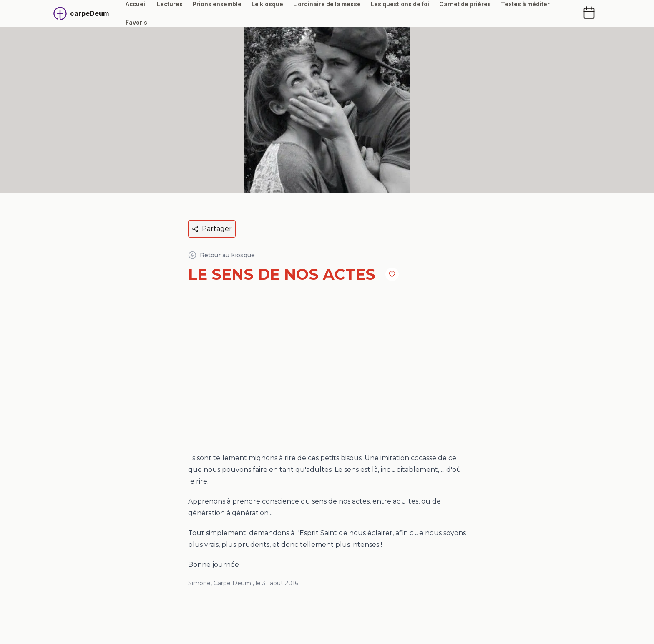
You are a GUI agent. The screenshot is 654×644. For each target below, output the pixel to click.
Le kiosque (267, 4)
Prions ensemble (217, 4)
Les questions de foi (400, 4)
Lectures (170, 4)
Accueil (136, 4)
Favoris (136, 22)
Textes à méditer (525, 4)
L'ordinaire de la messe (327, 4)
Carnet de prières (465, 4)
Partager (212, 229)
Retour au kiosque (221, 255)
